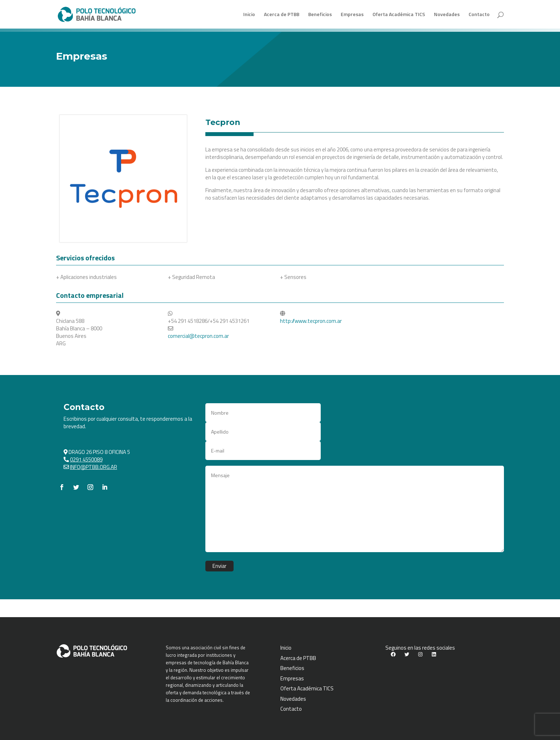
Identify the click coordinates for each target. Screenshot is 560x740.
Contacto (479, 15)
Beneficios (320, 15)
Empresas (352, 15)
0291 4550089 (86, 459)
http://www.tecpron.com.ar (311, 321)
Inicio (249, 15)
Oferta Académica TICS (399, 15)
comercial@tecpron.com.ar (198, 336)
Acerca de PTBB (282, 15)
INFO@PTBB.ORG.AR (94, 467)
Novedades (447, 15)
